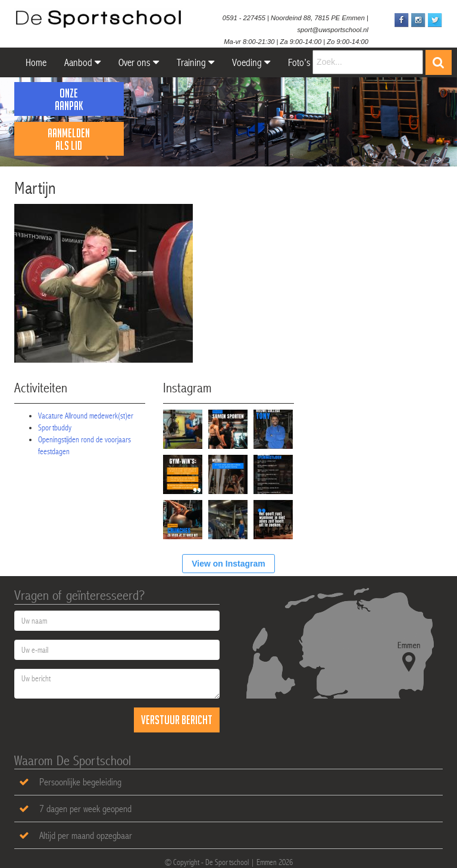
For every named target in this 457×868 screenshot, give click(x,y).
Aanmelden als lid (69, 139)
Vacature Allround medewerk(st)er (86, 416)
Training (195, 62)
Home (35, 62)
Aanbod (82, 62)
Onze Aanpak (69, 99)
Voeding (251, 62)
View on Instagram (228, 564)
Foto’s (299, 62)
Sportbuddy (55, 427)
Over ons (139, 62)
